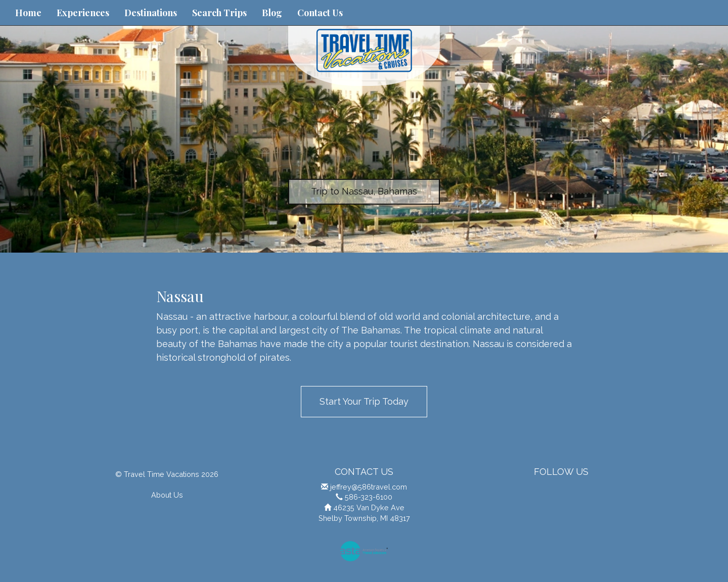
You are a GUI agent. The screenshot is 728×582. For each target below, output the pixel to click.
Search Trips (219, 13)
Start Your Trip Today (364, 401)
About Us (167, 495)
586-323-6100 (369, 497)
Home (28, 13)
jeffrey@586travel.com (369, 487)
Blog (272, 13)
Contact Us (320, 13)
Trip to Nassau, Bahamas (364, 191)
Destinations (151, 13)
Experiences (83, 13)
